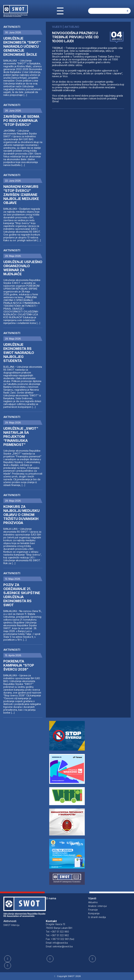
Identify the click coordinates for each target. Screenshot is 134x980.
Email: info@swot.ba (57, 943)
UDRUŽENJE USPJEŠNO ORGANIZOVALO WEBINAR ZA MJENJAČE (23, 268)
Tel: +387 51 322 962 (57, 935)
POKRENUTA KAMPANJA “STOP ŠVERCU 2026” (19, 665)
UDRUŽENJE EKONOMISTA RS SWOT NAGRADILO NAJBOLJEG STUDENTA (19, 353)
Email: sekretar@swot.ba (59, 946)
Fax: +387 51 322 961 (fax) (60, 939)
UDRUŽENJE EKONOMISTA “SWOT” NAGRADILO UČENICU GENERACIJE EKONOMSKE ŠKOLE (22, 46)
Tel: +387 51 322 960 (57, 932)
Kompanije (94, 913)
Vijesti (92, 898)
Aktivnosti (12, 27)
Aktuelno (93, 902)
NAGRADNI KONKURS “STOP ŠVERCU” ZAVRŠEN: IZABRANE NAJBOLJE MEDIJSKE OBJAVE (21, 195)
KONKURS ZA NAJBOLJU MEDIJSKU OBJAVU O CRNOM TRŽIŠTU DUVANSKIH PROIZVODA (21, 515)
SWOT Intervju (11, 925)
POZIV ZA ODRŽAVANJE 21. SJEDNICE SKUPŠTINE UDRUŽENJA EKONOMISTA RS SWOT (22, 595)
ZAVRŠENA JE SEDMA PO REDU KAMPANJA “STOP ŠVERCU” (21, 121)
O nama (51, 898)
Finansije (93, 910)
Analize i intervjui (97, 906)
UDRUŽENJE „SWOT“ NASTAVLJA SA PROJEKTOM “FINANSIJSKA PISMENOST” (21, 437)
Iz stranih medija (97, 917)
